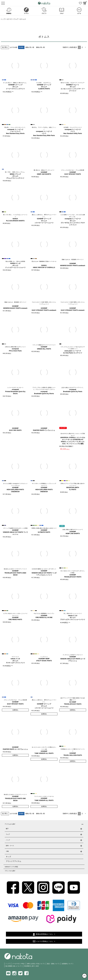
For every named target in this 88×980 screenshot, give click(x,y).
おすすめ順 (14, 47)
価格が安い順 (30, 47)
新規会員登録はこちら (44, 934)
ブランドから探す (10, 871)
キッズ (8, 857)
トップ (3, 19)
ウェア (16, 19)
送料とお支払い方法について (36, 964)
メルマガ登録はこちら (44, 941)
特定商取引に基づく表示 (31, 966)
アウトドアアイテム (14, 861)
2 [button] (82, 47)
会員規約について (67, 964)
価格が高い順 (40, 47)
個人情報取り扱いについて (13, 966)
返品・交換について (53, 964)
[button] (85, 47)
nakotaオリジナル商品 (11, 867)
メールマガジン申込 (18, 964)
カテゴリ (10, 19)
